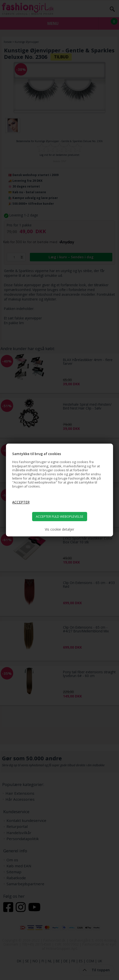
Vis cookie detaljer (59, 529)
